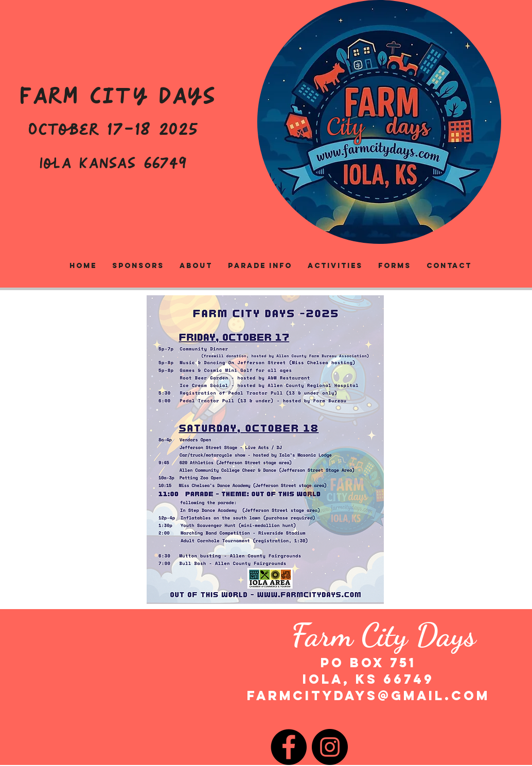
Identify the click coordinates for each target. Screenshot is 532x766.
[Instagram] (330, 747)
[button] (335, 266)
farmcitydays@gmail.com (368, 696)
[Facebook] (289, 747)
